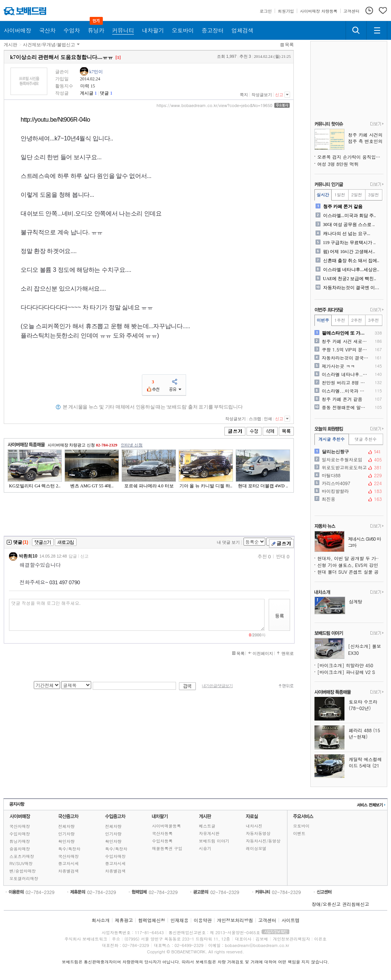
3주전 (373, 320)
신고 (279, 95)
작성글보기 (262, 95)
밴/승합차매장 (23, 871)
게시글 (87, 93)
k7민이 (96, 72)
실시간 (323, 195)
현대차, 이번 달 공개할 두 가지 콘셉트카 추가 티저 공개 (350, 558)
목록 (289, 45)
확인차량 (66, 841)
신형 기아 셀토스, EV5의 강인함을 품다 (350, 565)
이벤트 (299, 833)
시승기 (205, 848)
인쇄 (268, 419)
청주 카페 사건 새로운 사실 (345, 341)
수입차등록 (162, 841)
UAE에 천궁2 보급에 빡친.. (350, 279)
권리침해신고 (356, 904)
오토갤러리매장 (24, 878)
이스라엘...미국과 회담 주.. (350, 216)
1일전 (340, 195)
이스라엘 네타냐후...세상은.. (351, 270)
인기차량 (66, 834)
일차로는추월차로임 (348, 460)
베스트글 (207, 826)
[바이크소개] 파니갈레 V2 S (346, 672)
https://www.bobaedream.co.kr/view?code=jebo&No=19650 (214, 106)
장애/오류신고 (326, 904)
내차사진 (254, 826)
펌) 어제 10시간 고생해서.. (349, 252)
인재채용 (179, 920)
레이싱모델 (256, 848)
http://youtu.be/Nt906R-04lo (55, 120)
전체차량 (66, 826)
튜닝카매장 (20, 841)
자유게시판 (209, 833)
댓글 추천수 (366, 439)
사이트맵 (290, 920)
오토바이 (301, 826)
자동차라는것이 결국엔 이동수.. (353, 288)
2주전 (356, 320)
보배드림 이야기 (214, 841)
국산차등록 (162, 833)
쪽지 (244, 95)
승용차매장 (20, 849)
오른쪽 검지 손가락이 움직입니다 (350, 157)
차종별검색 (68, 871)
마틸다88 (348, 475)
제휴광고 (124, 920)
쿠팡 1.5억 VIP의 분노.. (345, 350)
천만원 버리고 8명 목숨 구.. (345, 383)
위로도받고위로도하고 (348, 467)
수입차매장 (20, 834)
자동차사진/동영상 (263, 841)
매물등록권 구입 (167, 848)
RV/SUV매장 (21, 863)
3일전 (373, 195)
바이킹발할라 (348, 491)
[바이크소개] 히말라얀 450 (345, 665)
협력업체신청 (152, 920)
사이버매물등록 (166, 826)
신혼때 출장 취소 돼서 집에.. (351, 261)
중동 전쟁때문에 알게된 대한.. (345, 407)
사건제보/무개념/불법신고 (49, 45)
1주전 (340, 320)
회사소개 (101, 920)
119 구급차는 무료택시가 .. (350, 243)
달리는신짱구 (348, 452)
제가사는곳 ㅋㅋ (338, 366)
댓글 (104, 93)
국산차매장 (20, 826)
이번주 (323, 320)
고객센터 (267, 920)
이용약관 (203, 920)
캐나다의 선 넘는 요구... (347, 234)
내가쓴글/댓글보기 (217, 686)
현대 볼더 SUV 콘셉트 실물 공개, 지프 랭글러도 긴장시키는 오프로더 (350, 572)
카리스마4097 (348, 483)
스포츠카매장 (22, 856)
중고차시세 (68, 863)
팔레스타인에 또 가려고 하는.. (345, 333)
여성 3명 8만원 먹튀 (338, 164)
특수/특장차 (69, 849)
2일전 (356, 195)
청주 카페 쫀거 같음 (343, 207)
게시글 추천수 (332, 439)
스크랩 (255, 419)
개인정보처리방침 (235, 920)
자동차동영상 (258, 833)
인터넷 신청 (132, 445)
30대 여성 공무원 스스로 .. (349, 225)
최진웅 (348, 499)
